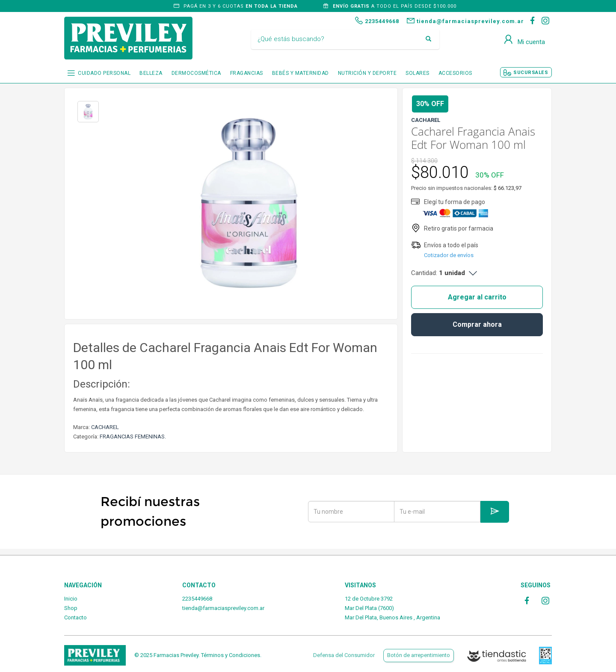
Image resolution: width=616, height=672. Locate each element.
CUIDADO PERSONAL (104, 73)
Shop (71, 608)
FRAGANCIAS (247, 73)
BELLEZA (151, 73)
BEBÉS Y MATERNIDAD (301, 73)
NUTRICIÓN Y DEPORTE (367, 73)
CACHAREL (105, 427)
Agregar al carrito (477, 297)
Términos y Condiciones (231, 655)
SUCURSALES (531, 73)
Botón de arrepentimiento (419, 655)
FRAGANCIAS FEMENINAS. (133, 437)
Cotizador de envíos (449, 255)
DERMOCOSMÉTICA (196, 73)
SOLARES (418, 73)
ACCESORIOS (455, 73)
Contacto (76, 617)
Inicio (71, 599)
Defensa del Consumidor (344, 655)
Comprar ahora (477, 324)
